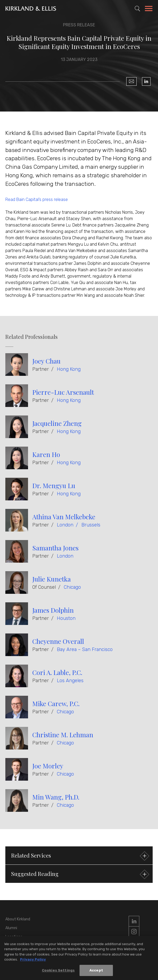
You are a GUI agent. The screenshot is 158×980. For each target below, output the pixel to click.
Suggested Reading (80, 874)
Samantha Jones (55, 548)
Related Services (80, 856)
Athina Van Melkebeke (64, 517)
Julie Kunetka (52, 579)
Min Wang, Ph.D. (56, 797)
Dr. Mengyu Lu (54, 485)
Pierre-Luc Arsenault (63, 392)
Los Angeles (70, 681)
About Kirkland (18, 919)
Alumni (11, 928)
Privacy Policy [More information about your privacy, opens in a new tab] (33, 962)
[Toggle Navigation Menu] (149, 9)
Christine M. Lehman (63, 735)
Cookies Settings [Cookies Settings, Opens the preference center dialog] (58, 973)
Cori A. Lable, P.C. (57, 672)
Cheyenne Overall (58, 641)
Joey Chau (46, 361)
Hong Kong (69, 369)
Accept (96, 973)
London (65, 525)
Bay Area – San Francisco (85, 649)
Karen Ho (46, 454)
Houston (66, 618)
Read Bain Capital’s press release (37, 199)
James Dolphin (53, 610)
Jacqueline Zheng (57, 423)
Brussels (91, 525)
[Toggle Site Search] (137, 9)
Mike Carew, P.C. (56, 703)
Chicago (72, 587)
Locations (14, 937)
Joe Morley (48, 766)
